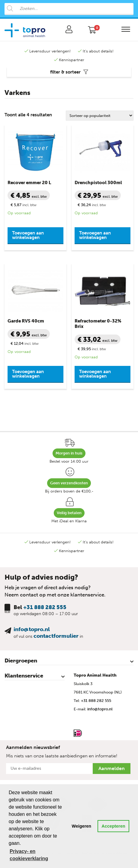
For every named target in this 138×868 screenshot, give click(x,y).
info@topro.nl (32, 629)
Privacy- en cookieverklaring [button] (29, 855)
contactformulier (56, 636)
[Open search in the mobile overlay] (69, 9)
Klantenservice (24, 676)
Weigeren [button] (82, 826)
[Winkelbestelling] (100, 116)
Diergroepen (21, 661)
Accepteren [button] (113, 826)
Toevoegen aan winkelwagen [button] (28, 235)
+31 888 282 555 (45, 607)
